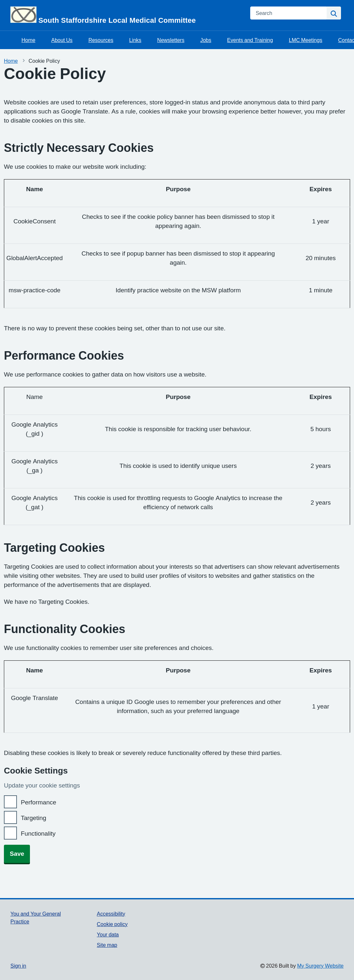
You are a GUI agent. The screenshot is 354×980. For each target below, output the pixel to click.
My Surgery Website (320, 966)
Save (17, 854)
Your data (108, 934)
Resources (101, 40)
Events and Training (250, 40)
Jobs (206, 40)
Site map (107, 945)
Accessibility (111, 914)
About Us (62, 40)
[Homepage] (126, 15)
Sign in (18, 966)
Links (135, 40)
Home (28, 40)
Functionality (38, 834)
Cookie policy (112, 924)
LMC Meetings (306, 40)
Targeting (34, 818)
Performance (39, 802)
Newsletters (171, 40)
